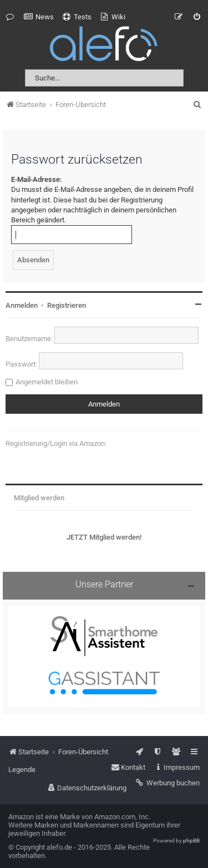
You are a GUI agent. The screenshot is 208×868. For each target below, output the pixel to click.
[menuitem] (39, 17)
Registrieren (67, 305)
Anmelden (22, 305)
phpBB (191, 841)
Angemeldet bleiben (47, 382)
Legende (22, 770)
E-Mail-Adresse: (36, 179)
